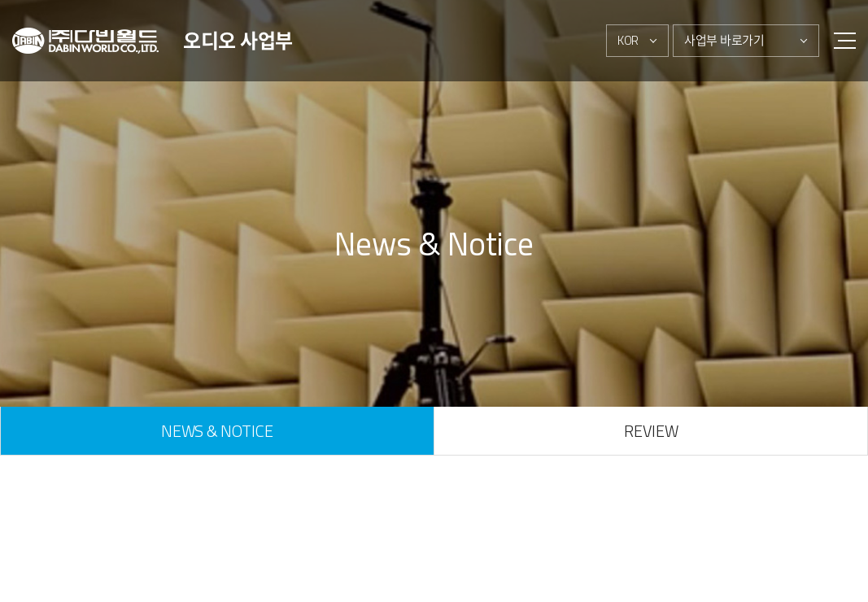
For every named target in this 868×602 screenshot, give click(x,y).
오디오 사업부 (238, 41)
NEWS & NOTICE (217, 431)
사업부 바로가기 (724, 40)
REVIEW (651, 431)
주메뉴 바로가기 (0, 0)
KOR (628, 40)
